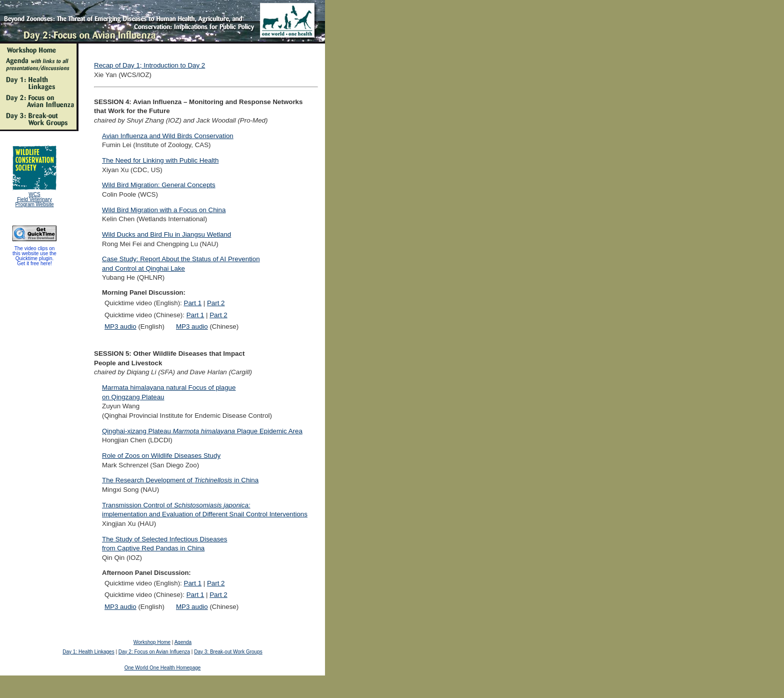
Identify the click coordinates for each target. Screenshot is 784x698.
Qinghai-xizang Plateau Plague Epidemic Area (202, 431)
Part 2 (216, 303)
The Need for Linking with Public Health (160, 160)
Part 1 (193, 303)
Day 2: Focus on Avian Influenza (154, 652)
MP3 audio (120, 326)
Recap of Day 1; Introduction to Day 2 (149, 65)
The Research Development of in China (180, 480)
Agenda (183, 642)
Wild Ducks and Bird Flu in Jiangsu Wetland (166, 234)
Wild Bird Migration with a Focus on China (164, 210)
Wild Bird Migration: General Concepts (159, 185)
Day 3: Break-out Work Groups (228, 652)
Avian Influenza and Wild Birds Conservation (168, 136)
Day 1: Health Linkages (88, 652)
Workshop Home (152, 642)
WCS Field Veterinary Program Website (34, 199)
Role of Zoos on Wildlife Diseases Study (161, 456)
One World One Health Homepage (163, 668)
